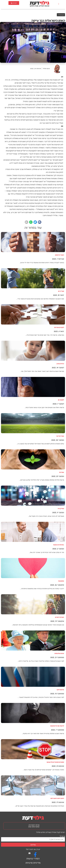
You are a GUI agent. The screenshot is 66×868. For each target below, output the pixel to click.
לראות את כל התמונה (57, 726)
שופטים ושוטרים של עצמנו (55, 762)
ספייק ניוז (61, 508)
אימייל (62, 836)
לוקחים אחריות (59, 327)
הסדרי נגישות (33, 859)
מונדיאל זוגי (60, 436)
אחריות (62, 472)
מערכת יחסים (60, 617)
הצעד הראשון (60, 255)
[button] (59, 4)
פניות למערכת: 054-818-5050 (34, 826)
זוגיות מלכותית (59, 653)
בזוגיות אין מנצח (59, 545)
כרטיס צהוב (60, 364)
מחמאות (61, 581)
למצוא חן (61, 400)
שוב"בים (61, 291)
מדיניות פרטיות (33, 863)
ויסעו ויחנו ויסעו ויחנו (57, 798)
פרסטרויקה (60, 690)
